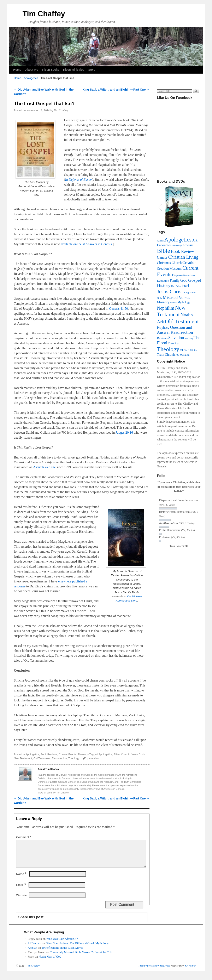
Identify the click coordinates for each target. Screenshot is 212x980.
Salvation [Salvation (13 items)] (176, 338)
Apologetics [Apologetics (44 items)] (178, 240)
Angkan (33, 953)
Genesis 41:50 (119, 309)
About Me (32, 70)
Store (92, 70)
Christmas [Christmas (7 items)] (164, 263)
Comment (24, 837)
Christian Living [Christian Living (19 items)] (183, 257)
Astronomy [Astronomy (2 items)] (177, 246)
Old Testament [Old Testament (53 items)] (182, 321)
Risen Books (51, 70)
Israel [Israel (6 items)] (185, 286)
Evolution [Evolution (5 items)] (163, 281)
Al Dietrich (34, 948)
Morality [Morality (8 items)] (163, 302)
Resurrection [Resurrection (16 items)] (182, 332)
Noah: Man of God (50, 962)
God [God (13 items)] (184, 280)
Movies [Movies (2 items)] (173, 303)
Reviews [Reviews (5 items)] (162, 338)
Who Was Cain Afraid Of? (62, 944)
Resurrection (59, 758)
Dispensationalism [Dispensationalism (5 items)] (183, 275)
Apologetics (31, 78)
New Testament (23, 758)
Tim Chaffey (44, 14)
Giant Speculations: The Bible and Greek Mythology (77, 948)
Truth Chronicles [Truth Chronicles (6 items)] (168, 355)
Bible (117, 754)
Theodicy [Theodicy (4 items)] (173, 343)
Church (125, 754)
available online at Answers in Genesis (86, 244)
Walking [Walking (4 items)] (185, 355)
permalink (93, 758)
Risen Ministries (74, 70)
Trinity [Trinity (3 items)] (193, 350)
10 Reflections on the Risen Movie (62, 953)
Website (22, 900)
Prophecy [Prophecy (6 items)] (163, 328)
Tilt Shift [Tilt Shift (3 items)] (185, 350)
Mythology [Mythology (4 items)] (184, 302)
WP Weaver (190, 971)
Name (22, 879)
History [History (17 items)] (164, 285)
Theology (83, 754)
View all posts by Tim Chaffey (53, 793)
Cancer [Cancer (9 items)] (162, 257)
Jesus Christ (138, 754)
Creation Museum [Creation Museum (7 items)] (169, 269)
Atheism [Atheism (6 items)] (188, 245)
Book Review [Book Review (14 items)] (182, 251)
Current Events (68, 754)
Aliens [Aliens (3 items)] (160, 241)
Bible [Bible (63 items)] (164, 251)
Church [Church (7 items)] (177, 263)
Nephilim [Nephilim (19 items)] (166, 308)
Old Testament (42, 758)
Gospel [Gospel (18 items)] (195, 280)
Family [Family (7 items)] (175, 281)
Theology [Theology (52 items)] (168, 349)
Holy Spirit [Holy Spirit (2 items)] (176, 286)
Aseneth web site (44, 467)
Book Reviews (49, 754)
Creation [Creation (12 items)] (189, 263)
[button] (160, 207)
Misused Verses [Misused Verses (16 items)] (176, 297)
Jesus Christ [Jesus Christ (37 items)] (170, 292)
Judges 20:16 (124, 432)
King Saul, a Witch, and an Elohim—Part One (116, 90)
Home (17, 70)
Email (21, 890)
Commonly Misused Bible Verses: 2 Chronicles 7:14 (81, 957)
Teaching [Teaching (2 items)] (189, 338)
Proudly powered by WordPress (154, 971)
